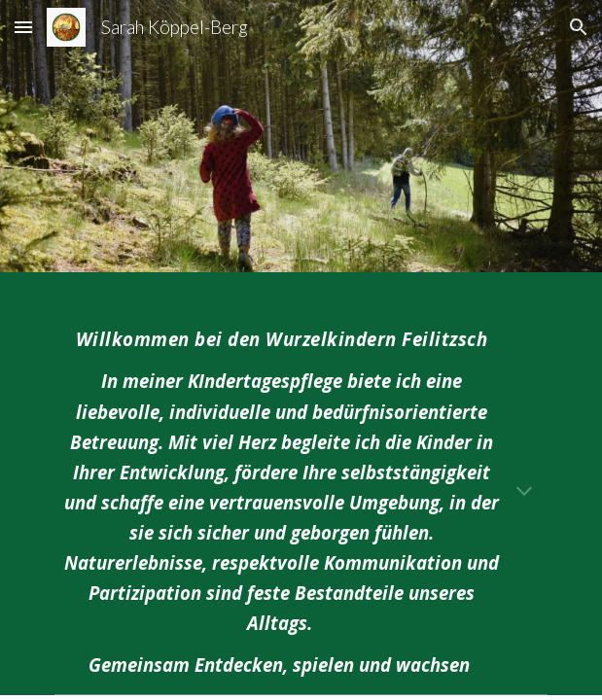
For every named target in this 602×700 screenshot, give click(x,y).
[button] (23, 27)
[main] (301, 495)
